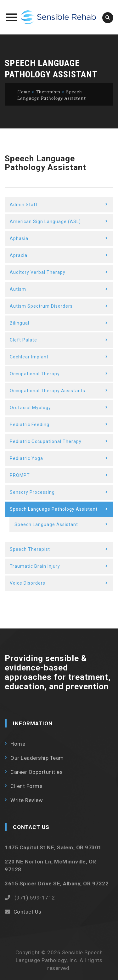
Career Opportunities (37, 772)
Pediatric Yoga (26, 458)
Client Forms (26, 786)
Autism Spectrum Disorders (41, 306)
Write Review (27, 800)
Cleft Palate (23, 340)
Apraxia (19, 255)
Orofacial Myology (30, 408)
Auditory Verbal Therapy (38, 272)
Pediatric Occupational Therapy (46, 441)
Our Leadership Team (37, 758)
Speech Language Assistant (46, 524)
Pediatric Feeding (30, 425)
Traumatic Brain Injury (35, 566)
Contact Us (28, 912)
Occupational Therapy (35, 374)
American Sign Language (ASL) (45, 222)
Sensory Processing (32, 492)
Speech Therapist (30, 549)
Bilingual (20, 323)
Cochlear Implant (29, 357)
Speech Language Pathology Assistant (54, 509)
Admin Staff (24, 205)
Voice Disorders (28, 583)
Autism (18, 289)
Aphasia (19, 238)
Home (18, 744)
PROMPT (20, 475)
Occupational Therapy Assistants (48, 391)
